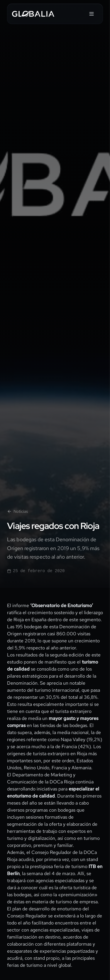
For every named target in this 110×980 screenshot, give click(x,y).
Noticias (17, 511)
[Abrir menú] (92, 14)
